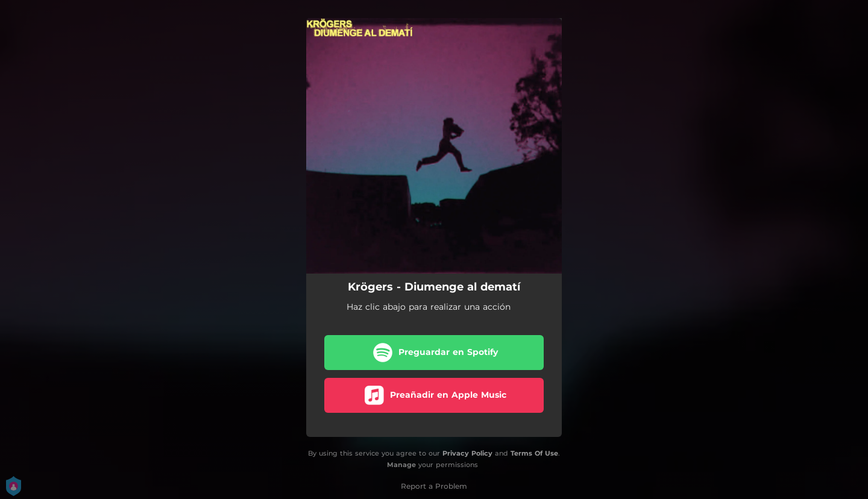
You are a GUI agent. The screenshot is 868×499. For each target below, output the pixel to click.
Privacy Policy (467, 453)
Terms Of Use (534, 453)
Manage (401, 465)
